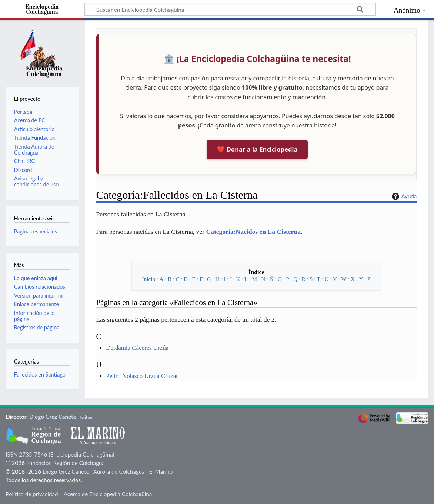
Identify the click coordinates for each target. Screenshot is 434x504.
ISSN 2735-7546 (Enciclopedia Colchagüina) (60, 454)
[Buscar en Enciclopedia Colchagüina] (230, 9)
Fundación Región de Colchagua (66, 463)
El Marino (161, 471)
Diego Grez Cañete (53, 417)
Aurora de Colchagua (119, 471)
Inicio (149, 279)
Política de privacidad (32, 494)
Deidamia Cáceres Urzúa (137, 348)
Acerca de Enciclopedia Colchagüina (108, 494)
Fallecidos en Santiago (40, 374)
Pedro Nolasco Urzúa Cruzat (142, 376)
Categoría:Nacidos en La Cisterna (253, 232)
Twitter (86, 417)
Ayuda (403, 196)
